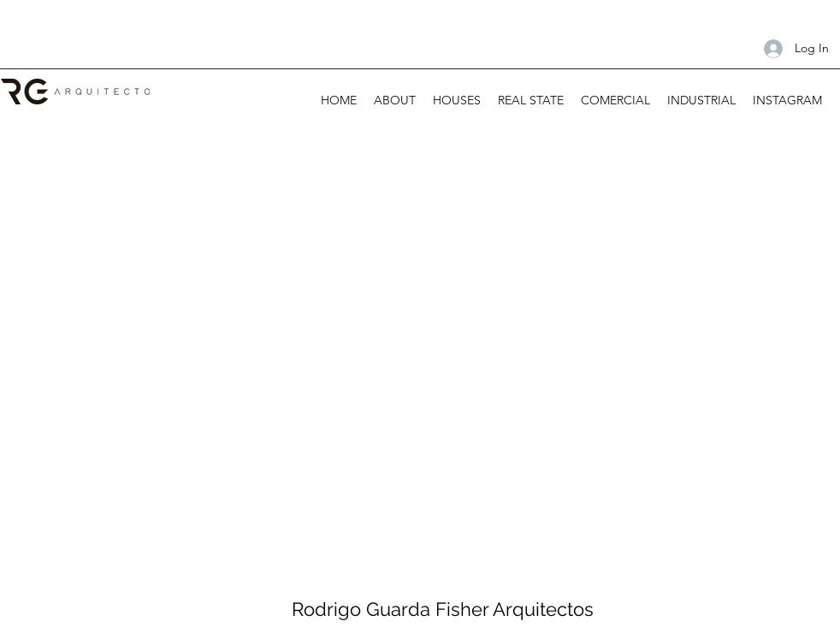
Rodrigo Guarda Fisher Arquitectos (443, 609)
